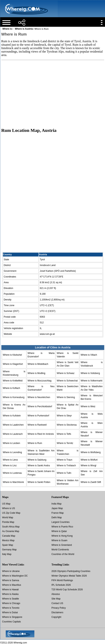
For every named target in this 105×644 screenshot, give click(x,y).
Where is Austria (24, 29)
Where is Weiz (88, 406)
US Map (6, 504)
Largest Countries (61, 522)
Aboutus (56, 594)
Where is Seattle (10, 599)
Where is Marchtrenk (13, 482)
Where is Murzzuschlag (40, 381)
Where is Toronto (11, 608)
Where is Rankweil (37, 425)
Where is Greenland (62, 545)
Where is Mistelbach (38, 364)
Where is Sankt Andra (39, 466)
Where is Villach (89, 355)
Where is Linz (10, 466)
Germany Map (9, 550)
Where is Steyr (64, 416)
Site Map (56, 599)
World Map (8, 517)
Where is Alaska (10, 594)
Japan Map (57, 508)
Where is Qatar (59, 531)
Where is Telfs (64, 434)
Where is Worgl (88, 466)
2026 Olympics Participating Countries (71, 571)
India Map (57, 504)
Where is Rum (35, 443)
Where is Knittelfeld (13, 381)
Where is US (8, 508)
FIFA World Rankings (62, 580)
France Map (58, 513)
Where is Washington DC (15, 576)
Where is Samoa (11, 580)
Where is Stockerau (67, 425)
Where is (7, 29)
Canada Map (9, 536)
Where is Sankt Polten (39, 482)
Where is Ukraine (11, 571)
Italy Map (7, 554)
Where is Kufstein (12, 416)
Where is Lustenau (12, 473)
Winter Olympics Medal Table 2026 (69, 576)
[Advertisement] (53, 94)
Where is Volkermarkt (91, 381)
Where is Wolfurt (89, 460)
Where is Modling (37, 373)
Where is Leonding (12, 452)
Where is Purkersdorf (38, 416)
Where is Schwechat (67, 381)
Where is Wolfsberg (90, 452)
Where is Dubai (10, 612)
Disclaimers (57, 612)
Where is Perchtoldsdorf (40, 406)
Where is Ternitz (65, 443)
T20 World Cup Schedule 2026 (67, 590)
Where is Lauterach (13, 434)
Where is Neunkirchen (39, 397)
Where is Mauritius (12, 585)
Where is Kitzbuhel (12, 355)
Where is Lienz (10, 460)
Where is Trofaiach (66, 466)
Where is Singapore (12, 617)
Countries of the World (63, 554)
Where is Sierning (66, 397)
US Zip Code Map (11, 513)
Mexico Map (8, 540)
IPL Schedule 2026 (61, 585)
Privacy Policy (59, 608)
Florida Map (8, 522)
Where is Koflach (12, 388)
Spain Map (8, 545)
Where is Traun (64, 460)
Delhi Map (57, 517)
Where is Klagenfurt (13, 364)
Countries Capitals (11, 622)
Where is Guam (59, 540)
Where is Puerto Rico (62, 527)
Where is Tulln (64, 473)
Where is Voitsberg (90, 373)
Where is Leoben (12, 443)
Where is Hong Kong (62, 536)
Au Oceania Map (11, 531)
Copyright (56, 617)
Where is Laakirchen (13, 425)
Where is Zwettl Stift (91, 482)
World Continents (60, 550)
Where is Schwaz (66, 373)
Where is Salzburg (37, 460)
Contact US (57, 603)
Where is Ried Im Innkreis (41, 434)
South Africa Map (11, 527)
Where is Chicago (11, 603)
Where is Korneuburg (14, 397)
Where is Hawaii (10, 590)
